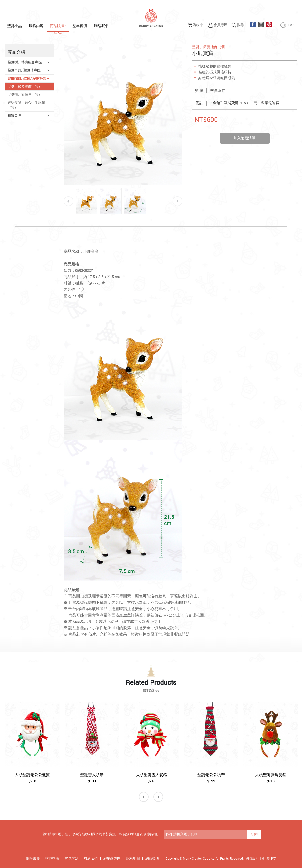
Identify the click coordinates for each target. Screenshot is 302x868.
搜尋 (240, 25)
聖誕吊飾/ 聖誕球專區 (24, 70)
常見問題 (72, 859)
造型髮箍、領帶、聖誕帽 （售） (26, 105)
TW (292, 25)
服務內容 (36, 26)
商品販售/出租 (58, 28)
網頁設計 (252, 859)
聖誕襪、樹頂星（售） (25, 95)
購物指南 (52, 859)
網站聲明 (152, 859)
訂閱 (254, 834)
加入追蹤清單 (245, 138)
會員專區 (221, 25)
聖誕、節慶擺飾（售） (25, 87)
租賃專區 (14, 116)
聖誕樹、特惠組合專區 (25, 62)
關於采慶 (33, 859)
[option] (123, 114)
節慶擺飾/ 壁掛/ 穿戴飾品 (27, 78)
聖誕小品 (14, 26)
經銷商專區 (112, 859)
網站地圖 (133, 859)
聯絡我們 (101, 26)
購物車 (198, 25)
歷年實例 (80, 26)
